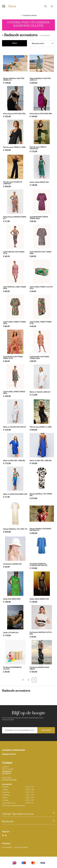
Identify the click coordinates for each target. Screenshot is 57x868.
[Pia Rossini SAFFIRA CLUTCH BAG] (42, 621)
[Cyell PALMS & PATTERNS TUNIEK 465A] (42, 346)
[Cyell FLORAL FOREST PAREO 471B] (42, 311)
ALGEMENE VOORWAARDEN (13, 750)
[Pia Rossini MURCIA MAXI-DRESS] (42, 656)
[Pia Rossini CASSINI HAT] (15, 553)
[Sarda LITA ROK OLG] (15, 621)
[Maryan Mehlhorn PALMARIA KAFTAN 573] (42, 518)
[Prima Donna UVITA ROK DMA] (42, 102)
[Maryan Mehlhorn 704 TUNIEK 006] (42, 483)
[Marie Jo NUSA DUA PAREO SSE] (15, 483)
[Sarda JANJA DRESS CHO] (42, 587)
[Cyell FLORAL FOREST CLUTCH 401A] (42, 276)
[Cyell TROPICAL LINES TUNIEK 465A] (15, 276)
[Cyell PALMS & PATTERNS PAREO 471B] (15, 346)
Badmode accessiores (20, 35)
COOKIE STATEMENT (21, 847)
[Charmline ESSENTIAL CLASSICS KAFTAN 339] (42, 553)
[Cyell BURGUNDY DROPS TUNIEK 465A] (42, 206)
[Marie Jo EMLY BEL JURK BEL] (15, 449)
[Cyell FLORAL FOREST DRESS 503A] (15, 381)
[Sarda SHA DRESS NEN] (15, 587)
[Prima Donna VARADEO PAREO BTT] (15, 206)
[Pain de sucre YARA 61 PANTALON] (42, 136)
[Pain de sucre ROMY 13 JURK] (42, 415)
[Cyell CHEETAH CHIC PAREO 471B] (15, 241)
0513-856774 (6, 773)
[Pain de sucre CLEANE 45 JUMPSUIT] (15, 171)
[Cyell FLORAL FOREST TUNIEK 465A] (15, 311)
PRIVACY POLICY (9, 754)
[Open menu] (4, 6)
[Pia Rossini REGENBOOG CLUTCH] (15, 656)
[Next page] (34, 680)
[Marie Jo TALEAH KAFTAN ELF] (15, 415)
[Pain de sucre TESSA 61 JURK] (15, 136)
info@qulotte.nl (7, 771)
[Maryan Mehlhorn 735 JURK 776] (15, 518)
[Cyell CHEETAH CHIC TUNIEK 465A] (42, 241)
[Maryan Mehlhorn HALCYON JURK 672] (42, 68)
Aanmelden (46, 730)
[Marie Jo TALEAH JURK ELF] (42, 381)
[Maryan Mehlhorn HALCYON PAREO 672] (15, 68)
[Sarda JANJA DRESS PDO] (42, 171)
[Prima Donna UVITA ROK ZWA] (15, 102)
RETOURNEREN (7, 847)
